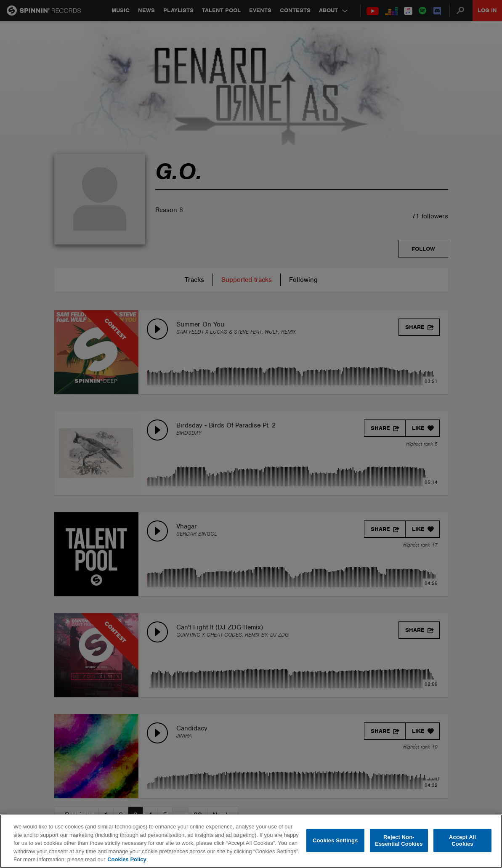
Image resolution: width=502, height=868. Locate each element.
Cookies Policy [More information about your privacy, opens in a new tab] (127, 859)
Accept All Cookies (462, 840)
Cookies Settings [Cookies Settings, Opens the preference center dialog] (335, 840)
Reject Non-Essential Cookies (399, 840)
